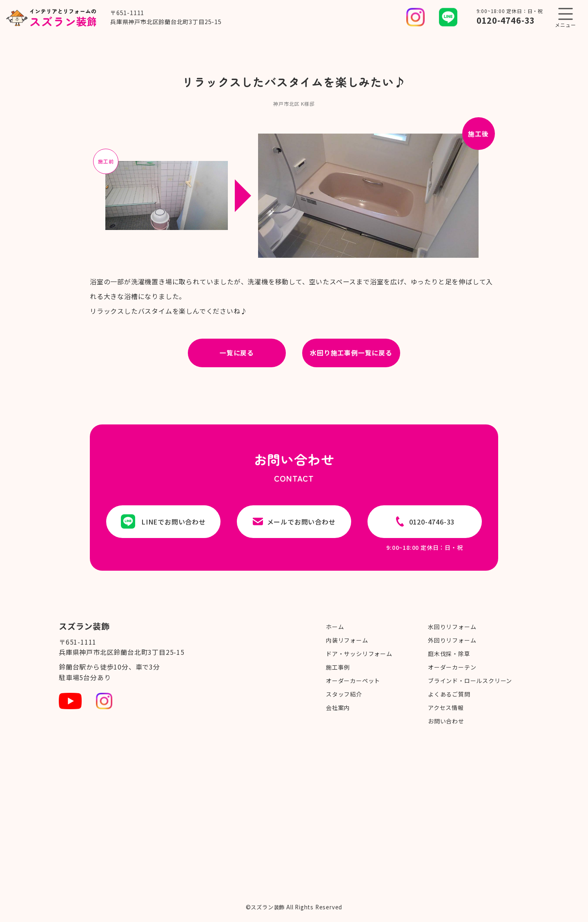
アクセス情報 (446, 708)
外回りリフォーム (452, 640)
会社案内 (338, 708)
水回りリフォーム (452, 627)
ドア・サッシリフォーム (359, 654)
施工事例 (338, 667)
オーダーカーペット (353, 681)
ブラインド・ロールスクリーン (470, 681)
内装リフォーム (347, 640)
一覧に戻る (237, 353)
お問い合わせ (446, 721)
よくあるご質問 (449, 694)
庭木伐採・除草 (449, 654)
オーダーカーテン (452, 667)
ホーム (335, 627)
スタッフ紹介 (344, 694)
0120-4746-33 (506, 20)
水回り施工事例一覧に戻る (351, 353)
